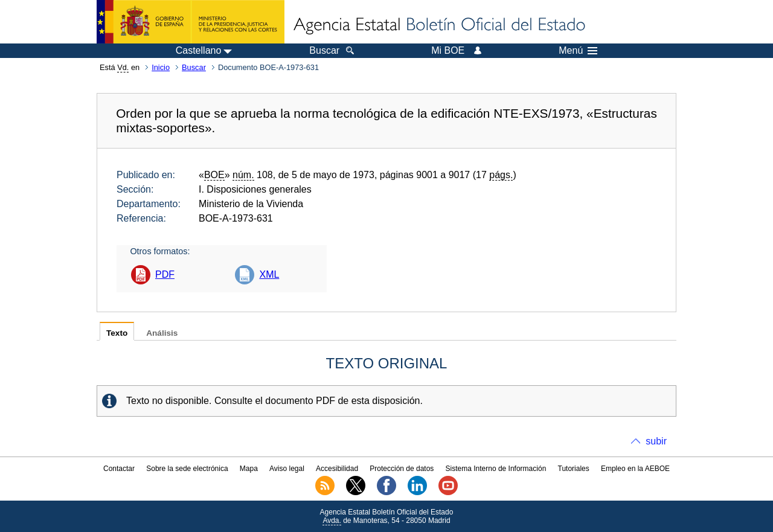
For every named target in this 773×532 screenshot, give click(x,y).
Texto (117, 333)
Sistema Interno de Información (496, 469)
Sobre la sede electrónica (187, 469)
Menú (578, 51)
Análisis (162, 333)
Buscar (194, 67)
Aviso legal (287, 469)
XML (269, 274)
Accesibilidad (337, 469)
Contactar (119, 469)
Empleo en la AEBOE (635, 469)
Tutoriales (574, 469)
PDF (165, 274)
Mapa (249, 469)
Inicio (161, 67)
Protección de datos (402, 469)
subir (656, 441)
